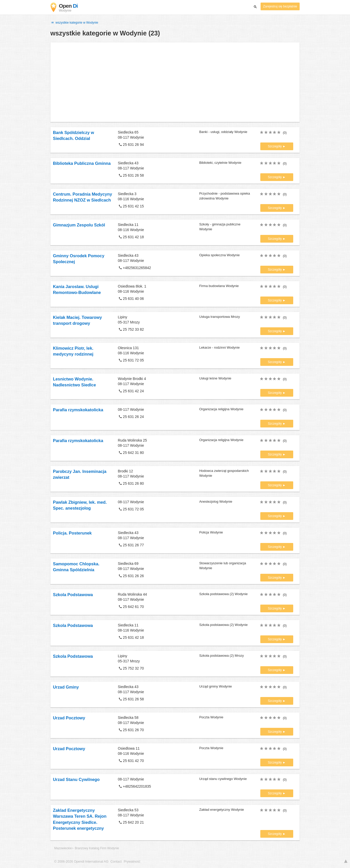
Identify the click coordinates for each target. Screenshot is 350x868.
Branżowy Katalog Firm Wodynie (97, 848)
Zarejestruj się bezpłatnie (280, 6)
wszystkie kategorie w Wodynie (74, 23)
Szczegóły (275, 146)
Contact (116, 862)
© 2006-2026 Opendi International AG (81, 862)
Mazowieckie (63, 848)
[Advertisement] (175, 82)
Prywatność (132, 862)
